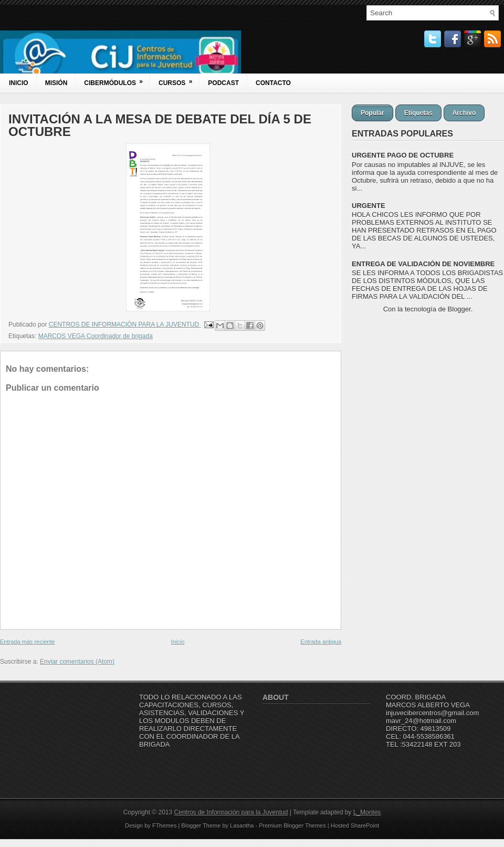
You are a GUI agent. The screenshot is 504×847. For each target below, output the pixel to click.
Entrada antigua (321, 642)
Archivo (464, 113)
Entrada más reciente (28, 642)
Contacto (273, 83)
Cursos (179, 80)
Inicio (19, 83)
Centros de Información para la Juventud (231, 812)
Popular (372, 113)
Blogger (459, 309)
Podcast (223, 83)
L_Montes (367, 812)
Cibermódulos (117, 80)
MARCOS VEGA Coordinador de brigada (96, 336)
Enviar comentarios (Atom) (77, 662)
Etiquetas (418, 113)
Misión (56, 83)
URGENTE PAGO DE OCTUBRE (403, 155)
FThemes (164, 825)
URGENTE (369, 206)
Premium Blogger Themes (292, 825)
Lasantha (242, 825)
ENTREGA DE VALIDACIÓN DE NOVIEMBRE (423, 264)
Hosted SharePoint (355, 825)
